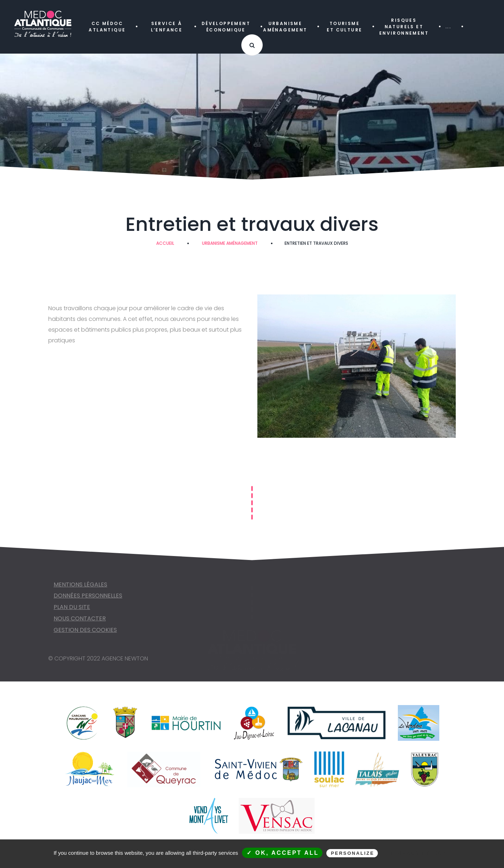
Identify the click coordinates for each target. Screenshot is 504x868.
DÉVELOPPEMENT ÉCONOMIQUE (226, 27)
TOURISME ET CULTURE (344, 27)
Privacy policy (419, 853)
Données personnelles (88, 598)
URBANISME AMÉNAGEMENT (285, 27)
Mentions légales (80, 587)
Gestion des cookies (85, 633)
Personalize (353, 853)
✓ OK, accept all (283, 853)
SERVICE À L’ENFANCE (167, 27)
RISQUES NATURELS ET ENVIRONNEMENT (404, 27)
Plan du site (72, 610)
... (448, 27)
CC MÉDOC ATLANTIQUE (107, 27)
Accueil (165, 243)
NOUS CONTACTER (80, 621)
